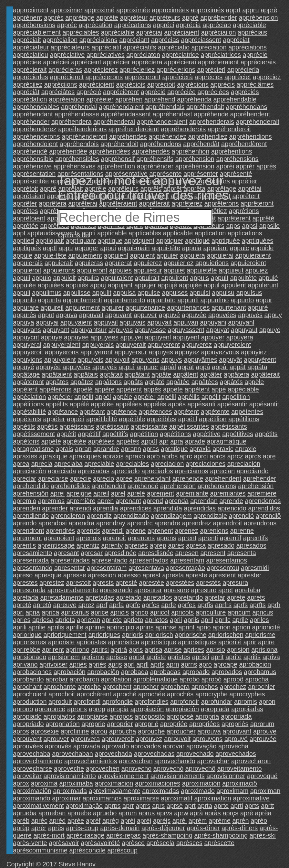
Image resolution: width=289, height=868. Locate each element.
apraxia (200, 449)
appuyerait (131, 345)
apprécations (133, 25)
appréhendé (30, 151)
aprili (20, 627)
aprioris (133, 635)
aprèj (144, 820)
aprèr (39, 828)
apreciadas (94, 471)
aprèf (93, 820)
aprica (50, 612)
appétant (92, 412)
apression (102, 575)
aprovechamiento (38, 761)
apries (22, 620)
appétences (155, 412)
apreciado (126, 471)
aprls (157, 664)
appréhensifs (155, 159)
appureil (52, 307)
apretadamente (62, 597)
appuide (262, 248)
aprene (136, 530)
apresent (213, 553)
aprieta (65, 620)
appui (108, 248)
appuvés (250, 315)
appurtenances (188, 307)
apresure (176, 590)
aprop (97, 709)
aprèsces (189, 843)
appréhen (129, 99)
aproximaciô (240, 783)
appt (19, 233)
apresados (251, 545)
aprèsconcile (88, 850)
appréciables (81, 32)
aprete (236, 597)
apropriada (236, 716)
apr (164, 441)
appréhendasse (77, 114)
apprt (233, 10)
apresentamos (227, 560)
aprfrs (223, 605)
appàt (186, 367)
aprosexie (45, 731)
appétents (27, 419)
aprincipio (120, 627)
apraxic (223, 449)
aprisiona (264, 649)
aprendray (111, 523)
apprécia (188, 25)
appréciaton (143, 55)
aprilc (223, 620)
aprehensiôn (31, 493)
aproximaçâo (84, 806)
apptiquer (170, 241)
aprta (205, 806)
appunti (188, 300)
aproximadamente (115, 791)
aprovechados (236, 754)
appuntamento (124, 300)
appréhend (160, 99)
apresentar (70, 568)
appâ (203, 367)
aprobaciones (32, 672)
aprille (75, 627)
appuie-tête (50, 255)
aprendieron (68, 516)
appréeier (100, 99)
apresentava (146, 568)
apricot (160, 612)
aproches (205, 687)
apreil (101, 493)
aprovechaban (72, 754)
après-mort (49, 835)
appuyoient (60, 359)
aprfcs (150, 605)
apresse (75, 575)
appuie (23, 255)
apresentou (223, 568)
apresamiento (32, 553)
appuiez (257, 270)
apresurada (29, 590)
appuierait (59, 263)
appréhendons (161, 144)
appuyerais (98, 345)
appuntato (161, 300)
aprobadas (165, 672)
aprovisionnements (178, 776)
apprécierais (258, 62)
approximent (31, 10)
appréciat (236, 40)
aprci (201, 456)
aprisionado (30, 657)
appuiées (51, 285)
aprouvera (85, 739)
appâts (133, 382)
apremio (25, 501)
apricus (263, 612)
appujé (167, 285)
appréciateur (31, 47)
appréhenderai (114, 122)
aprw (181, 813)
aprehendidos (70, 486)
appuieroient (248, 263)
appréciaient (182, 32)
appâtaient (57, 374)
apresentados (149, 560)
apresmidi (255, 568)
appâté (155, 382)
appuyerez (197, 345)
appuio (42, 278)
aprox (21, 783)
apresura (235, 583)
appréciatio (174, 47)
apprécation (96, 25)
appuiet (174, 270)
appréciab (217, 25)
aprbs (170, 456)
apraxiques (85, 456)
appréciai (149, 32)
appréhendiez (208, 136)
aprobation (116, 679)
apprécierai (180, 62)
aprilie (37, 627)
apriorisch (159, 635)
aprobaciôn (103, 672)
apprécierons (104, 77)
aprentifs (256, 538)
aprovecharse (32, 768)
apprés (266, 166)
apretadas (100, 597)
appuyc (270, 330)
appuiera (192, 255)
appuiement (85, 255)
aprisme (93, 657)
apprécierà (178, 77)
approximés (207, 10)
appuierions (212, 263)
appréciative (67, 55)
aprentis (24, 545)
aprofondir (185, 702)
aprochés (180, 694)
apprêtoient (29, 218)
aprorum (262, 724)
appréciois (131, 84)
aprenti (208, 538)
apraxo (135, 456)
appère (104, 389)
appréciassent (201, 40)
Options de (73, 235)
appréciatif (107, 47)
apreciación (244, 464)
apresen (187, 553)
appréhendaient (121, 107)
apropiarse (93, 716)
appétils (24, 426)
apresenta (242, 553)
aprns (189, 664)
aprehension (178, 486)
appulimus (47, 293)
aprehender (260, 478)
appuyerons (62, 352)
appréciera (147, 62)
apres (176, 545)
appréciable (249, 25)
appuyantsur (89, 330)
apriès (78, 664)
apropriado (28, 724)
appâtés (231, 382)
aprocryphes (247, 694)
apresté (126, 583)
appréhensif (118, 159)
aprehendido (31, 486)
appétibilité (102, 419)
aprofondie (118, 702)
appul (212, 285)
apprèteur (134, 17)
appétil (188, 419)
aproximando (32, 798)
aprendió (241, 516)
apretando (188, 597)
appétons (26, 441)
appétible (132, 419)
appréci (164, 25)
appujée (190, 285)
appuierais (28, 263)
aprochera (175, 687)
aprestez (52, 583)
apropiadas (247, 709)
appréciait (27, 40)
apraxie (246, 449)
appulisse (77, 293)
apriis (191, 620)
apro (205, 664)
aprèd (57, 820)
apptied (24, 241)
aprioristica (124, 642)
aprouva (209, 731)
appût (149, 441)
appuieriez (179, 263)
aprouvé (236, 739)
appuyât (230, 359)
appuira (88, 278)
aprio (203, 627)
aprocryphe (212, 694)
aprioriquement (65, 635)
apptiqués (27, 248)
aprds (253, 456)
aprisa (153, 649)
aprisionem (64, 657)
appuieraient (253, 255)
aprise (173, 649)
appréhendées (110, 151)
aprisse (117, 657)
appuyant (56, 330)
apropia (118, 709)
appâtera (237, 374)
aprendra (81, 523)
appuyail (106, 322)
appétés (128, 441)
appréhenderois (183, 129)
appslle (269, 226)
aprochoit (62, 694)
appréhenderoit (229, 129)
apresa (196, 545)
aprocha (257, 679)
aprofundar (217, 702)
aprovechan (136, 761)
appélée (102, 404)
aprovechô (200, 768)
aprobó (212, 679)
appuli (21, 293)
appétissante (149, 426)
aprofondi (87, 702)
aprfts (258, 605)
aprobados (227, 672)
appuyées (77, 367)
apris (136, 649)
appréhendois (79, 144)
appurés (25, 315)
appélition (236, 397)
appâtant (137, 374)
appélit (211, 397)
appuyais (132, 322)
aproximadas (161, 791)
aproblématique (156, 679)
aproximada (70, 791)
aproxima (44, 783)
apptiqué (197, 241)
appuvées (222, 315)
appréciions (61, 84)
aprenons (141, 538)
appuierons (59, 270)
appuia (192, 248)
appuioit (65, 278)
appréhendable (235, 99)
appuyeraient (62, 345)
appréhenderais (212, 122)
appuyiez (254, 352)
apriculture (211, 612)
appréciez (267, 77)
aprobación (70, 672)
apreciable (99, 464)
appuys (172, 359)
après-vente (30, 843)
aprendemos (263, 501)
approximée (133, 10)
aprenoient (59, 538)
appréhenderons (36, 136)
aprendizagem (171, 516)
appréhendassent (126, 114)
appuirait (147, 278)
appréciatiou (31, 55)
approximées (170, 10)
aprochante (60, 687)
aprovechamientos (91, 761)
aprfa (117, 605)
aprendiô (268, 516)
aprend (153, 501)
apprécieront (143, 77)
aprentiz (88, 545)
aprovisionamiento (70, 776)
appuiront (175, 278)
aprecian (222, 471)
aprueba (25, 813)
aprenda (176, 501)
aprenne (242, 530)
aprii (176, 620)
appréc (67, 25)
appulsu (223, 293)
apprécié (153, 92)
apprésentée (31, 181)
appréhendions (251, 136)
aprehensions (217, 486)
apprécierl (211, 70)
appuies (120, 270)
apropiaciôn (182, 709)
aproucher (181, 731)
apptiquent (139, 241)
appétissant (112, 426)
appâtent (186, 374)
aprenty (112, 545)
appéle (122, 397)
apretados (158, 597)
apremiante (192, 493)
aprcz (235, 456)
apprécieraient (218, 62)
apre (269, 456)
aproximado (198, 791)
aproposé (180, 716)
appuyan (186, 322)
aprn (173, 664)
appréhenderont (84, 136)
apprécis (223, 84)
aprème (220, 820)
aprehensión (256, 486)
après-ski (263, 835)
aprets (256, 597)
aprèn (240, 820)
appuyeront (97, 352)
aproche (89, 687)
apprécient (86, 62)
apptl (50, 248)
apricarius (75, 612)
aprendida (168, 508)
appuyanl (241, 322)
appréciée (181, 92)
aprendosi (53, 523)
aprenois (89, 538)
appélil (167, 397)
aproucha (123, 731)
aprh (274, 605)
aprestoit (79, 583)
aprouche (151, 731)
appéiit (84, 397)
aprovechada (114, 754)
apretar (215, 597)
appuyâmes (200, 359)
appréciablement (37, 32)
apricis (119, 612)
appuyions (28, 359)
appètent (197, 389)
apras (151, 449)
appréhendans (247, 107)
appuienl (116, 255)
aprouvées (28, 746)
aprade (195, 441)
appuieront (92, 270)
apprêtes (26, 211)
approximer (67, 10)
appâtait (111, 374)
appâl (220, 367)
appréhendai (79, 107)
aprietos (156, 620)
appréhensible (33, 159)
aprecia (42, 464)
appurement (83, 307)
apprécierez (101, 70)
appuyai (47, 322)
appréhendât (201, 144)
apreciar (25, 478)
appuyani (213, 322)
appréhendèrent (244, 144)
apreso (23, 575)
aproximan (265, 791)
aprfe (169, 605)
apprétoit (26, 188)
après (56, 828)
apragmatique (227, 441)
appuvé (170, 315)
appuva (67, 315)
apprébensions (34, 25)
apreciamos (191, 471)
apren (105, 501)
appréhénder (155, 166)
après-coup (82, 828)
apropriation (63, 724)
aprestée (151, 583)
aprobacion (255, 664)
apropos (121, 716)
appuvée (194, 315)
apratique (174, 449)
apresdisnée (156, 553)
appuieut (231, 270)
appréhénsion (195, 166)
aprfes (187, 605)
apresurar (148, 590)
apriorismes (30, 642)
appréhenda (194, 99)
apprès (54, 17)
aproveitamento (240, 768)
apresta (173, 575)
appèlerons (55, 389)
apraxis (113, 456)
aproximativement (38, 806)
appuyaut (244, 330)
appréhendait (205, 107)
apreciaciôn (29, 471)
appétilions (244, 419)
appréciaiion (219, 32)
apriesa (43, 620)
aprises (194, 649)
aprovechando (175, 761)
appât (238, 367)
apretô (42, 605)
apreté (22, 605)
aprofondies (152, 702)
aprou (99, 731)
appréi (225, 166)
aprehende (188, 478)
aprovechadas (154, 754)
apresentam (187, 560)
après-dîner (203, 828)
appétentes (247, 412)
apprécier (116, 62)
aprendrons (260, 523)
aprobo (190, 679)
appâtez (82, 382)
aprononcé (50, 709)
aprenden (27, 508)
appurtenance (145, 307)
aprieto (134, 620)
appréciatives (106, 55)
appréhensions (237, 159)
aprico (139, 612)
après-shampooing (221, 835)
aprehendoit (109, 486)
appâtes (57, 382)
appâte (161, 374)
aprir (250, 642)
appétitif (89, 434)
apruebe (79, 813)
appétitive (207, 434)
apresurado (116, 590)
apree (124, 478)
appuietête (202, 270)
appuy (273, 315)
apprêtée (26, 226)
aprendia (106, 508)
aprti (237, 806)
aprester (249, 575)
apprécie (255, 55)
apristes (179, 657)
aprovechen (103, 768)
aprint (187, 627)
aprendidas (200, 508)
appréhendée (68, 151)
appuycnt (26, 337)
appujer (145, 285)
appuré (258, 307)
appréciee (27, 62)
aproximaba (76, 783)
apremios (51, 501)
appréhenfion (191, 151)
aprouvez (149, 739)
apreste (196, 575)
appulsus (249, 293)
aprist (137, 657)
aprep (158, 545)
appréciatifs (139, 47)
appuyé (24, 367)
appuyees (104, 337)
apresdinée (121, 553)
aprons (77, 709)
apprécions (193, 84)
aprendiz (99, 516)
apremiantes (228, 493)
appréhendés (151, 151)
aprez (86, 605)
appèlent (25, 389)
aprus (147, 813)
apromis (246, 702)
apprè (269, 10)
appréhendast (172, 114)
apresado (221, 545)
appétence (122, 412)
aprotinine (75, 731)
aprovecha (233, 746)
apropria (207, 716)
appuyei (132, 337)
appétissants (229, 426)
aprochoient (30, 694)
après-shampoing (167, 835)
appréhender (31, 122)
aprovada (87, 746)
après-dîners (240, 828)
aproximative (251, 798)
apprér (245, 166)
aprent (187, 538)
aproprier (120, 724)
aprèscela (161, 843)
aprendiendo (31, 516)
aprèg (111, 820)
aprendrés (60, 530)
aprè (247, 813)
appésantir (232, 404)
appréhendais (165, 107)
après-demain (120, 828)
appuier (167, 255)
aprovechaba (32, 754)
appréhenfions (232, 151)
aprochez (233, 687)
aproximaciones (158, 783)
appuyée (48, 367)
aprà (196, 813)
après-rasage (86, 835)
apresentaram (107, 568)
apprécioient (97, 84)
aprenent (160, 530)
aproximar (66, 798)
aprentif (231, 538)
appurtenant (229, 307)
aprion (222, 627)
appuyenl (158, 337)
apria (33, 612)
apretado (129, 597)
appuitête (243, 278)
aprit (217, 657)
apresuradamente (73, 590)
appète (173, 389)
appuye (52, 337)
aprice (99, 612)
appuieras (89, 263)
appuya (24, 322)
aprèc (39, 820)
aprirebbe (27, 649)
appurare (26, 307)
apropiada (215, 709)
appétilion (213, 419)
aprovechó (168, 768)
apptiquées (258, 241)
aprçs (230, 813)
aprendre (167, 523)
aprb (153, 456)
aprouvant (237, 731)
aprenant (128, 501)
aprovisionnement (123, 776)
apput (46, 315)
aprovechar (213, 761)
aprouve (265, 731)
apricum (239, 612)
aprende (231, 501)
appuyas (121, 330)
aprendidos (264, 508)
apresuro (204, 590)
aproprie (93, 724)
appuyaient (76, 322)
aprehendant (152, 478)
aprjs (115, 664)
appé (219, 389)
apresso (129, 575)
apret (226, 590)
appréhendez (167, 136)
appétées (101, 441)
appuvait (91, 315)
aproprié (146, 724)
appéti (76, 419)
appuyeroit (28, 352)
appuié (268, 278)
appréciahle (117, 32)
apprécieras (65, 70)
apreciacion (167, 464)
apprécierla (243, 70)
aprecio (104, 478)
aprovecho (136, 768)
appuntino (215, 300)
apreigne (79, 493)
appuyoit (118, 359)
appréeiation (67, 99)
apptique (110, 241)
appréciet (238, 77)
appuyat (217, 330)
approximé (99, 10)
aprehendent (223, 478)
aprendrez (197, 523)
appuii (21, 278)
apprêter (25, 203)
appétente (215, 412)
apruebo (105, 813)
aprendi (81, 508)
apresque (48, 575)
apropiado (27, 716)
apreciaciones (206, 464)
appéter (54, 419)
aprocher (146, 687)
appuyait (160, 322)
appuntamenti (83, 300)
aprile (240, 620)
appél (103, 397)
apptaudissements (54, 233)
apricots (182, 612)
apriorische (191, 635)
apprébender (219, 17)
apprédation (30, 99)
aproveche (69, 768)
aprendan (204, 501)
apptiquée (226, 241)
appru (250, 10)
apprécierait (30, 70)
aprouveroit (118, 739)
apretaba (248, 590)
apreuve (65, 605)
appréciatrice (180, 55)
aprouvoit (177, 739)
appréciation (209, 47)
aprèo (259, 820)
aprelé (136, 493)
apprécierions (176, 70)
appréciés (245, 92)
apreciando (253, 471)
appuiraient (117, 278)
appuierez (148, 263)
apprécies (209, 77)
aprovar (174, 746)
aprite (233, 657)
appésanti (202, 404)
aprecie (81, 478)
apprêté (263, 218)
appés (177, 404)
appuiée (24, 285)
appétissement (34, 434)
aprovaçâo (201, 746)
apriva (271, 657)
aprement (161, 493)
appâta (257, 367)
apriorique (27, 635)
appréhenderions (82, 129)
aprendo (25, 523)
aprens (166, 538)
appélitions (28, 404)
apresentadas (70, 560)
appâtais (86, 374)
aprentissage (56, 545)
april (207, 620)
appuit (220, 278)
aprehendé (143, 486)
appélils (189, 397)
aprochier (261, 687)
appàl (168, 367)
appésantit (264, 404)
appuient (143, 255)
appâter (211, 374)
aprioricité (266, 627)
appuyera (240, 337)
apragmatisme (33, 449)
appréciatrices (221, 55)
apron (267, 702)
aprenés (136, 545)
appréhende (211, 114)
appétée (75, 441)
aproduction (30, 702)
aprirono (77, 649)
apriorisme (260, 635)
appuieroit (27, 270)
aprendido (232, 508)
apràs (213, 813)
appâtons (108, 382)
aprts (252, 806)
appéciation (29, 397)
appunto (242, 300)
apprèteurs (165, 17)
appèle (254, 382)
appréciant (134, 40)
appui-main (134, 248)
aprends (88, 530)
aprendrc (140, 523)
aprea (21, 464)
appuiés (77, 285)
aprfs (241, 605)
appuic (239, 248)
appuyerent (164, 345)
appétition (144, 434)
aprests (103, 583)
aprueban (52, 813)
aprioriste (61, 642)
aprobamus (260, 672)
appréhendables (36, 107)
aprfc (133, 605)
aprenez (187, 530)
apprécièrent (121, 92)
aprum (128, 813)
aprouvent (27, 739)
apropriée (174, 724)
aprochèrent (94, 694)
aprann (131, 449)
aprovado (115, 746)
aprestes (25, 583)
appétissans (77, 426)
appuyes (161, 352)
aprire (266, 642)
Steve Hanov (77, 864)
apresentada (31, 560)
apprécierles (31, 77)
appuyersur (131, 352)
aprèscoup (122, 850)
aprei (57, 493)
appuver (145, 315)
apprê (48, 188)
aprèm (198, 820)
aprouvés (58, 746)
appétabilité (29, 412)
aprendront (29, 530)
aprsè (175, 806)
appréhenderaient (162, 122)
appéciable (243, 389)
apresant (67, 553)
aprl (129, 664)
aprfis (206, 605)
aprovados (146, 746)
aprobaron (84, 679)
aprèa (263, 813)
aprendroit (227, 523)
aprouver (56, 739)
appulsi (200, 293)
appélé (79, 404)
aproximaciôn (32, 791)
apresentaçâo (186, 568)
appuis (199, 278)
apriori (241, 627)
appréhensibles (77, 159)
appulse (149, 293)
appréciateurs (70, 47)
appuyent (186, 337)
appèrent (129, 389)
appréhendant (33, 114)
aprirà (119, 649)
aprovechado (195, 754)
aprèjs (162, 820)
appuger (86, 248)
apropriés (235, 724)
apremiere (262, 493)
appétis (48, 426)
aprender (55, 508)
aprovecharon (251, 761)
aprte (222, 806)
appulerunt (263, 285)
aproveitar (27, 776)
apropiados (60, 716)
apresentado (110, 560)
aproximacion (114, 783)
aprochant (27, 687)
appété (51, 441)
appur (264, 300)
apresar (92, 553)
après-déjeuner (163, 828)
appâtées (205, 382)
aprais (64, 449)
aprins (145, 627)
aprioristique (159, 642)
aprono (23, 709)
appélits (57, 404)
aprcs (217, 456)
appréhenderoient (134, 129)
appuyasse (150, 330)
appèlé (83, 389)
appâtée (178, 382)
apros (21, 731)
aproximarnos (102, 798)
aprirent (53, 649)
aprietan (88, 620)
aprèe (76, 820)
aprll (142, 664)
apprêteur (54, 211)
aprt (190, 806)
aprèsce (133, 843)
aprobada (135, 672)
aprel (118, 493)
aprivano (25, 664)
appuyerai (27, 345)
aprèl (180, 820)
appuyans (27, 330)
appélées (129, 404)
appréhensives (75, 166)
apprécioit (161, 84)
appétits (266, 434)
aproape (226, 664)
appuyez (187, 352)
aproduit (60, 702)
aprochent (117, 687)
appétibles (162, 419)
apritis (252, 657)
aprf (102, 605)
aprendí (113, 530)
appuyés (105, 367)
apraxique (53, 456)
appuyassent (186, 330)
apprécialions (98, 40)
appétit (67, 434)
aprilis (56, 627)
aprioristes (91, 642)
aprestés (208, 583)
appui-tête (166, 248)
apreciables (132, 464)
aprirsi (100, 649)
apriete (112, 620)
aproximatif (177, 798)
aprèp (21, 828)
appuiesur (148, 270)
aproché (125, 694)
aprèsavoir (64, 843)
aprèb (21, 820)
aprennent (27, 538)
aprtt (267, 806)
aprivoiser (53, 664)
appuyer (213, 337)
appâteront (28, 382)
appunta (49, 300)
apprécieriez (137, 70)
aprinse (166, 627)
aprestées (180, 583)
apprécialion (60, 40)
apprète (107, 17)
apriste (156, 657)
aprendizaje (210, 516)
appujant (120, 285)
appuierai (220, 255)
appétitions (175, 434)
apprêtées (55, 226)
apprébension (258, 17)
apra (177, 441)
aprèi (128, 820)
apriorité (230, 642)
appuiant (216, 248)
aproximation (213, 798)
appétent (186, 412)
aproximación (201, 783)
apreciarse (53, 478)
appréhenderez (35, 129)
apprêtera (53, 203)
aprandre (106, 449)
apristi (201, 657)
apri (18, 612)
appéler (145, 397)
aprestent (222, 575)
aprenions (214, 530)
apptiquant (81, 241)
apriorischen (226, 635)
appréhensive (32, 166)
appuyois (90, 359)
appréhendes (128, 136)
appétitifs (115, 434)
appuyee (76, 337)
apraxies (25, 456)
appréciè (89, 92)
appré (190, 17)
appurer (113, 307)
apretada (26, 597)
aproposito (150, 716)
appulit (102, 293)
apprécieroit (67, 77)
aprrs (143, 806)
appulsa (124, 293)
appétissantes (189, 426)
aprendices (136, 508)
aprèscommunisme (40, 850)
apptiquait (50, 241)
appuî (127, 367)
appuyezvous (220, 352)
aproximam (232, 791)
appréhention (116, 166)
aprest (151, 575)
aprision (238, 649)
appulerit (234, 285)
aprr (128, 806)
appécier (60, 397)
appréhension (195, 159)
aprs (158, 806)
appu (66, 248)
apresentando (33, 568)
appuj (98, 285)
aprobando (28, 679)
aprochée (152, 694)
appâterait (265, 374)
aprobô (233, 679)
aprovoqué (262, 776)
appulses (175, 293)
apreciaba (68, 464)
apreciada (62, 471)
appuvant (119, 315)
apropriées (205, 724)
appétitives (238, 434)
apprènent (27, 17)
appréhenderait (258, 122)
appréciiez (28, 84)
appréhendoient (35, 144)
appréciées (213, 92)
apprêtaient (29, 196)
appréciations (248, 47)
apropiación (147, 709)
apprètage (80, 17)
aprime (95, 627)
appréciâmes (255, 84)
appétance (63, 412)
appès (153, 389)
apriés (98, 664)
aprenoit (114, 538)
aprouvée (263, 739)
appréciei (56, 62)
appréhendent (250, 114)
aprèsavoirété (100, 843)
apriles (259, 620)
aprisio (216, 649)
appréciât (26, 92)
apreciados (157, 471)
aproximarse (141, 798)
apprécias (165, 40)
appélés (155, 404)
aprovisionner (226, 776)
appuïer (148, 367)
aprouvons (207, 739)
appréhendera (72, 122)
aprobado (196, 672)
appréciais (252, 32)
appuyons (145, 359)
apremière (81, 501)
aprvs (165, 813)
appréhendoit (119, 144)
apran (83, 449)
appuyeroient (232, 345)
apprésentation (34, 174)
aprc (186, 456)
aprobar (57, 679)
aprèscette (219, 843)
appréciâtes (58, 92)
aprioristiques (197, 642)
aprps (112, 806)
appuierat (118, 263)
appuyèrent (260, 359)
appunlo (24, 300)
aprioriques (104, 635)
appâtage (26, 374)
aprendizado (131, 516)
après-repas (124, 835)
